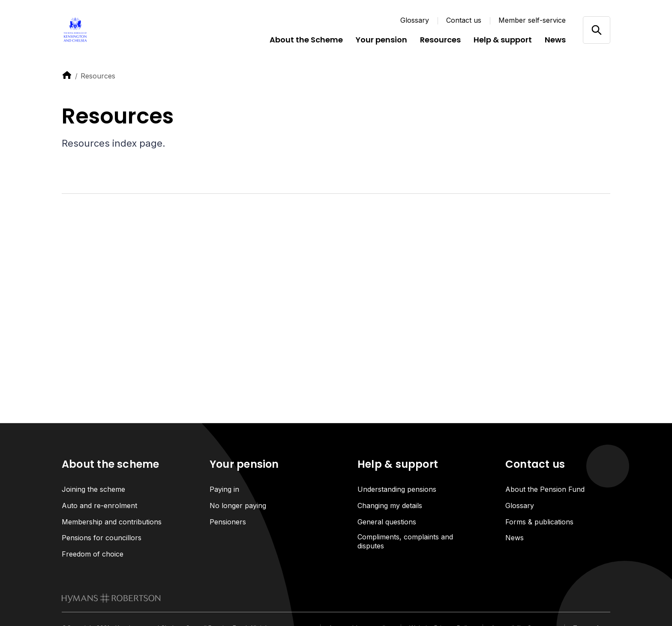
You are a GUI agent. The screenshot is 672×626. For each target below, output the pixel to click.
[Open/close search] (596, 30)
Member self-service (532, 20)
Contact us (464, 20)
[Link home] (113, 30)
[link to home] (67, 75)
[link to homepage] (111, 599)
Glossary (415, 20)
